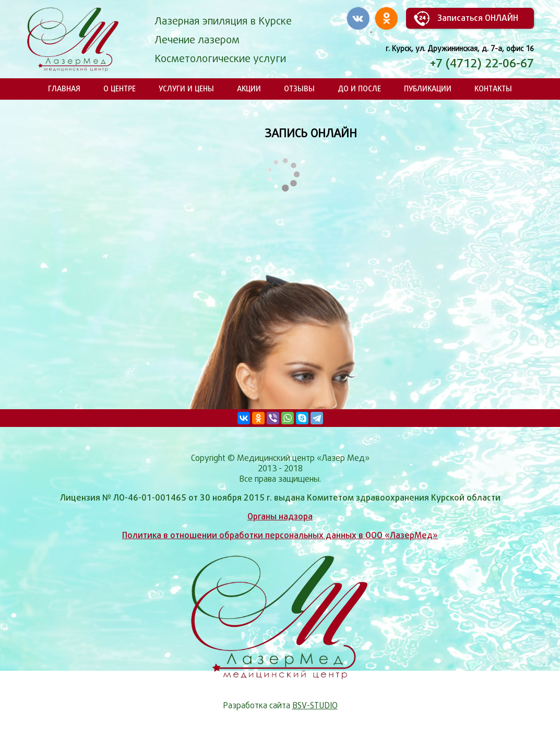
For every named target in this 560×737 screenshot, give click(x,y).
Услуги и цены (186, 88)
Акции (249, 88)
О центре (120, 88)
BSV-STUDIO (315, 705)
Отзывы (299, 88)
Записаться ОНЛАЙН (478, 18)
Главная (64, 88)
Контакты (493, 88)
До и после (359, 88)
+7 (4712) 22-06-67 (482, 63)
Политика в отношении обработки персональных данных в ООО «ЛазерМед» (280, 535)
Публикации (428, 88)
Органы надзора (280, 516)
